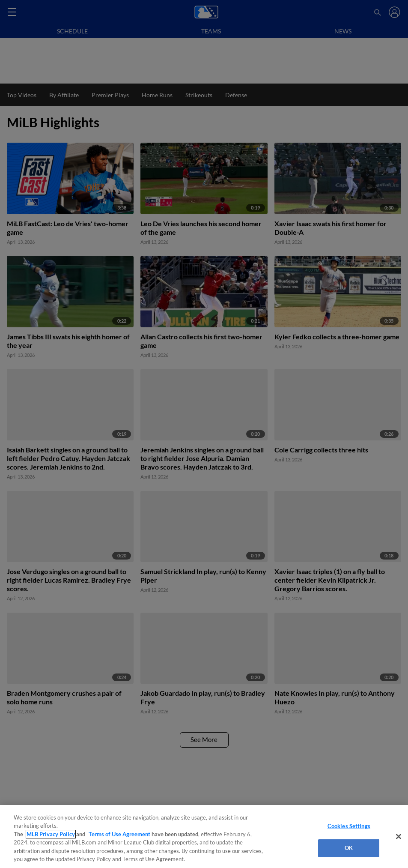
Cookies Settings (349, 826)
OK (349, 848)
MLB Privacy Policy (51, 834)
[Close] (399, 837)
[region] (204, 837)
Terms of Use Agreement (119, 834)
